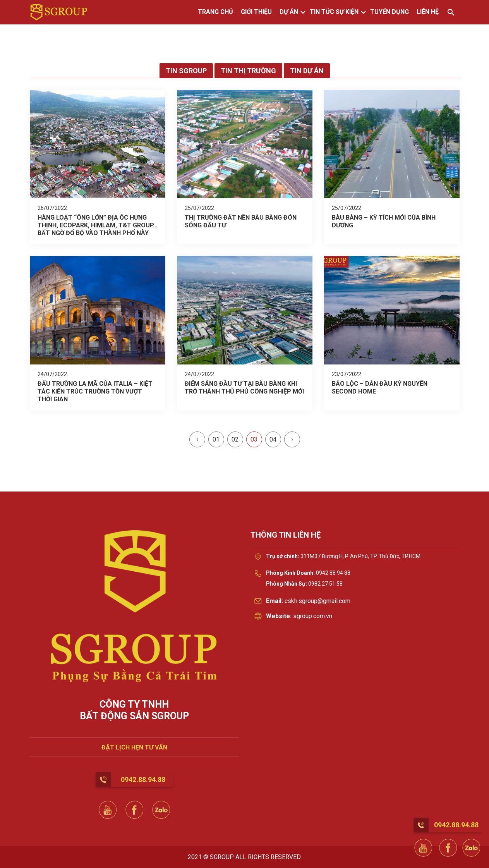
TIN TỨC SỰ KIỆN (334, 12)
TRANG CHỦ (215, 12)
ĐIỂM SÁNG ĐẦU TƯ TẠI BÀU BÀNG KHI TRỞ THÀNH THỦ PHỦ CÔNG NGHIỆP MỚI (244, 388)
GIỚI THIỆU (256, 12)
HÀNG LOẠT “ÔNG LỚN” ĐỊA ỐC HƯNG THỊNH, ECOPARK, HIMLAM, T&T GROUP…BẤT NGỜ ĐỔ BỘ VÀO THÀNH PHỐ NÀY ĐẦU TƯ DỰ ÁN (98, 225)
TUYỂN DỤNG (389, 12)
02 (235, 439)
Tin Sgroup (186, 71)
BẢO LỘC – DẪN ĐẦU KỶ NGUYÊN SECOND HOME (380, 388)
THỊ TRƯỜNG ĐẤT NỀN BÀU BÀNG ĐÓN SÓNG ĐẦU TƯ (241, 221)
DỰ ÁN (289, 12)
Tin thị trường (248, 71)
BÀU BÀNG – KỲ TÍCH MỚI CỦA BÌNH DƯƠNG (384, 221)
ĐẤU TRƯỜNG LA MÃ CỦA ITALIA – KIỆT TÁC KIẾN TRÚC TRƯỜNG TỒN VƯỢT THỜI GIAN (95, 391)
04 (273, 439)
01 (216, 439)
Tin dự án (307, 71)
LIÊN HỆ (428, 12)
